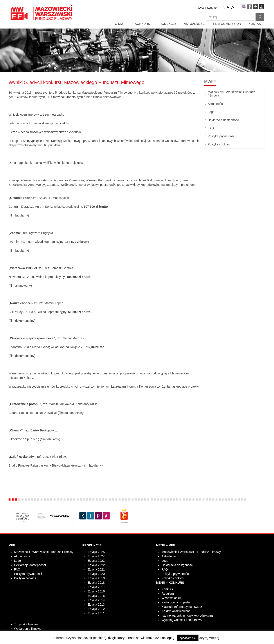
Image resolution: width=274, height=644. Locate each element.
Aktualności (195, 24)
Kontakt (256, 24)
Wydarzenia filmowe (28, 629)
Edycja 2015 (96, 596)
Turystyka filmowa (26, 624)
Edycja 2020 (96, 574)
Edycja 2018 (96, 583)
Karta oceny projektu (176, 602)
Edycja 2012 (96, 609)
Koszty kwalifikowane (176, 611)
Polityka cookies (219, 144)
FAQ (211, 128)
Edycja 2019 (96, 578)
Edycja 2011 (96, 613)
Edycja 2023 (96, 561)
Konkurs (142, 24)
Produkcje (167, 24)
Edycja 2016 (96, 591)
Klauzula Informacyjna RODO (182, 607)
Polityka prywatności (222, 136)
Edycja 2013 (96, 605)
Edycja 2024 (96, 556)
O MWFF (121, 24)
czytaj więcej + (211, 638)
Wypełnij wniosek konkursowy (182, 620)
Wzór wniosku (171, 598)
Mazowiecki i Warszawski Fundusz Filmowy (231, 94)
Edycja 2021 (96, 569)
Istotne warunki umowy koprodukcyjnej (188, 615)
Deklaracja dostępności (224, 120)
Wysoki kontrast (207, 8)
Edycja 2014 (96, 600)
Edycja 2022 (96, 565)
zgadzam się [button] (188, 638)
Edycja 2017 (96, 587)
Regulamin (169, 594)
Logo (211, 112)
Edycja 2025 (96, 552)
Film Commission (227, 24)
